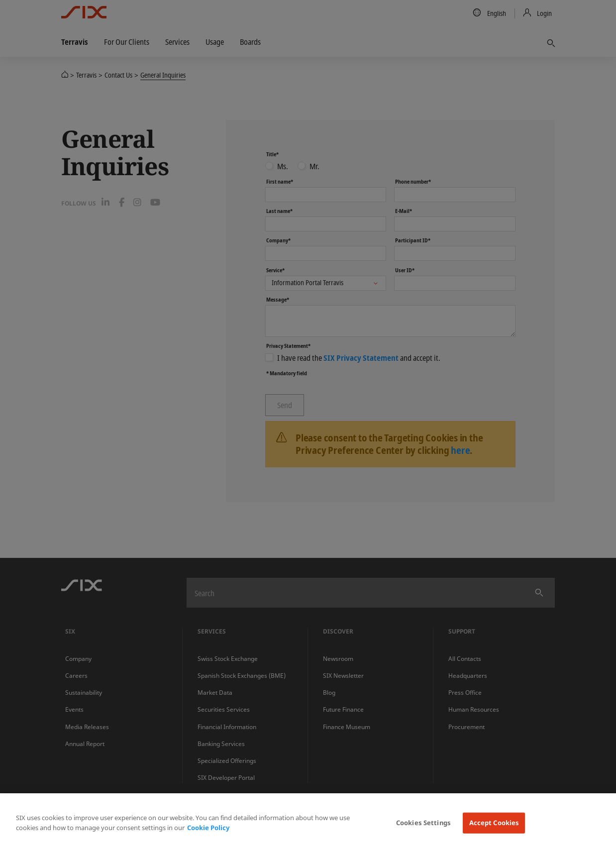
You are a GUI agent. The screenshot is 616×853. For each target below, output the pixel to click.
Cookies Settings (423, 823)
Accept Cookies (494, 823)
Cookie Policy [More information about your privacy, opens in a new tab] (208, 828)
